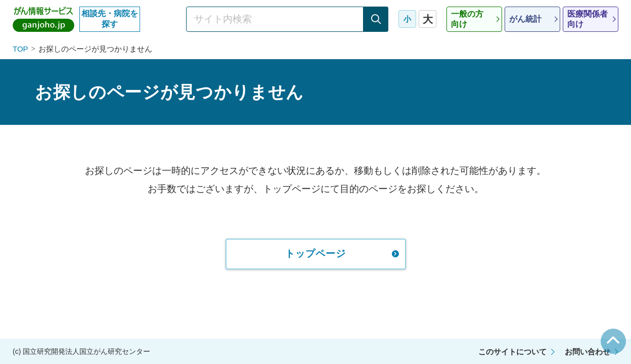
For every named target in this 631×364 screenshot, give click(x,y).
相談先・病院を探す (110, 19)
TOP (20, 49)
